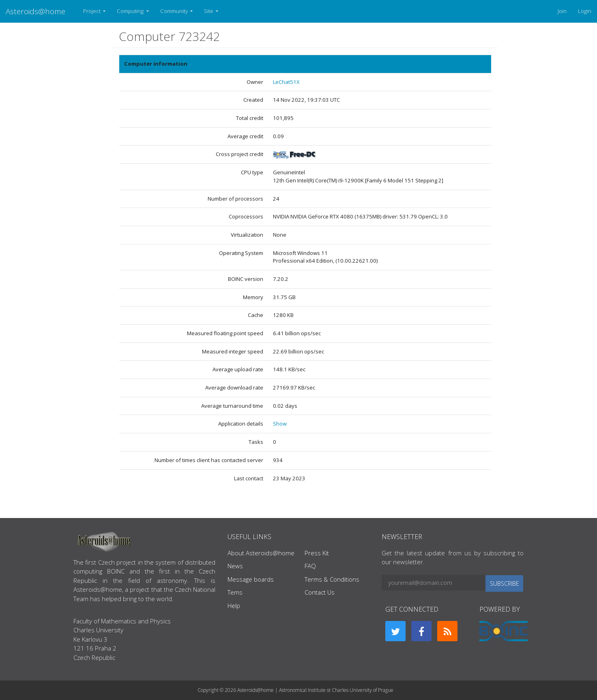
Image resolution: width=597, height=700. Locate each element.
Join (562, 11)
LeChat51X (286, 82)
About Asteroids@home (261, 553)
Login (585, 11)
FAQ (310, 566)
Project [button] (92, 11)
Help (234, 606)
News (235, 566)
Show (280, 424)
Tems (235, 592)
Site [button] (209, 11)
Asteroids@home (35, 11)
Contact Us (320, 592)
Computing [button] (131, 11)
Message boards (251, 579)
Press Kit (317, 553)
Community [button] (175, 11)
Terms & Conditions (332, 579)
